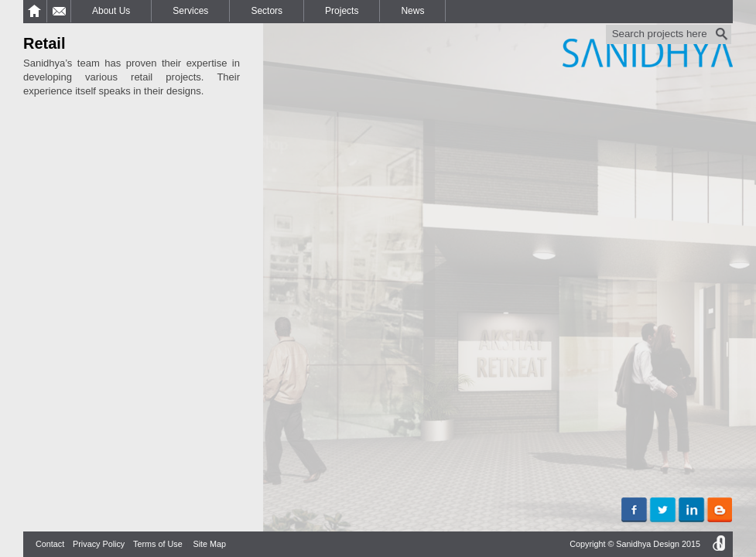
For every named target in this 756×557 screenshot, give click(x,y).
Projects (342, 11)
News (412, 11)
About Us (111, 11)
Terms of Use (158, 544)
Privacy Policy (99, 544)
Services (190, 11)
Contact (50, 544)
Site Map (209, 544)
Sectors (267, 11)
